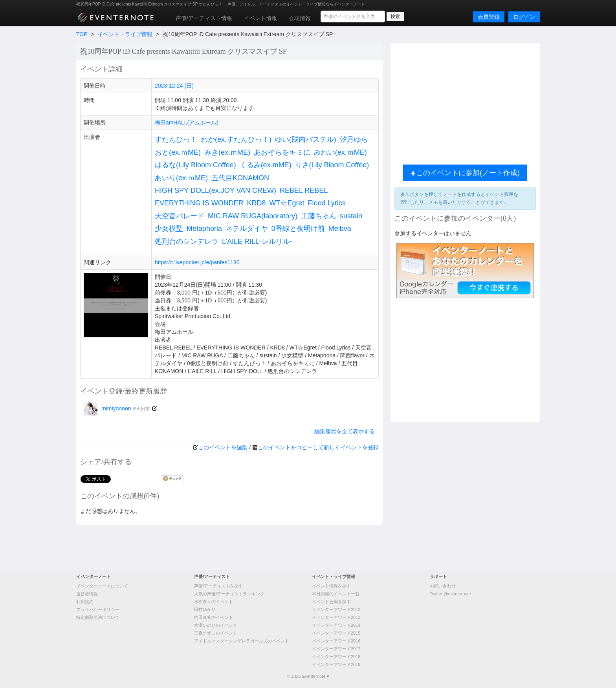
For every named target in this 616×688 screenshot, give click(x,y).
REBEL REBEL (304, 190)
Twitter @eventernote (450, 594)
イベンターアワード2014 (336, 625)
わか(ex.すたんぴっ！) (236, 139)
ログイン (524, 17)
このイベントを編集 (223, 447)
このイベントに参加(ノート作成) (465, 173)
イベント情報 (260, 18)
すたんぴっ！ (176, 139)
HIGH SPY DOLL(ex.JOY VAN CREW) (215, 190)
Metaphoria (204, 229)
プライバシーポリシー (98, 609)
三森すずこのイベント (216, 633)
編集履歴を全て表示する (345, 431)
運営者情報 (87, 594)
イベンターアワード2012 (336, 609)
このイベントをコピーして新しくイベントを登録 (318, 447)
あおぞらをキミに (282, 152)
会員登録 (489, 17)
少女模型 (169, 229)
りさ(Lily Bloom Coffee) (332, 165)
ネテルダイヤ (247, 229)
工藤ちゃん (319, 216)
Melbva (340, 229)
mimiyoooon (117, 408)
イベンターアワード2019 (336, 664)
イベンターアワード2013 (336, 617)
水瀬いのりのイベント (216, 625)
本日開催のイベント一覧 (336, 594)
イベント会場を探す (331, 602)
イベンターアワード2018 (336, 657)
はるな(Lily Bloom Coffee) (195, 165)
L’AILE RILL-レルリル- (257, 242)
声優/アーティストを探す (218, 586)
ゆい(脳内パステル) (306, 139)
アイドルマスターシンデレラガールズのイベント (242, 641)
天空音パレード (180, 216)
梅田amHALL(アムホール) (187, 123)
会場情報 (300, 18)
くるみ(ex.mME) (266, 165)
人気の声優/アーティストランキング (229, 594)
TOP (82, 34)
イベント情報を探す (331, 586)
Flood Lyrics (326, 203)
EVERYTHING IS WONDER (199, 203)
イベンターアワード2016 (336, 641)
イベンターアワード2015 (336, 633)
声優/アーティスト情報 (204, 18)
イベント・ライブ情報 (125, 34)
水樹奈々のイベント (214, 602)
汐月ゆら (354, 139)
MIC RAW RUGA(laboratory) (253, 216)
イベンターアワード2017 (336, 649)
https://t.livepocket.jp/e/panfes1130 (197, 262)
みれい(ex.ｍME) (340, 152)
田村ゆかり (205, 609)
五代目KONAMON (240, 178)
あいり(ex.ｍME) (181, 178)
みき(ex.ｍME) (227, 152)
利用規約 (85, 602)
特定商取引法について (98, 617)
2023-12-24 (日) (174, 86)
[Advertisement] (465, 102)
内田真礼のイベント (214, 617)
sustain (351, 216)
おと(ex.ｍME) (178, 152)
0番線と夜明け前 (298, 229)
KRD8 (257, 203)
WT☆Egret (287, 203)
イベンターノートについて (102, 586)
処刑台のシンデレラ (187, 242)
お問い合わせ (443, 586)
